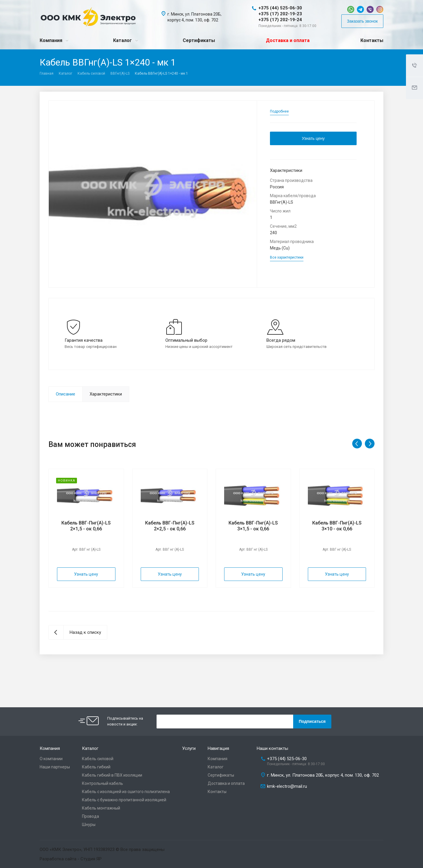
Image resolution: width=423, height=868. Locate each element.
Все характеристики (287, 257)
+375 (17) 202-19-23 (280, 14)
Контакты (372, 40)
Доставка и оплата (288, 40)
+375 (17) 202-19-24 (280, 20)
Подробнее (279, 111)
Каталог (122, 40)
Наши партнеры (55, 767)
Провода (90, 816)
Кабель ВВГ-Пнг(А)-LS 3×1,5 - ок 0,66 (253, 526)
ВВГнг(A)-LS (120, 73)
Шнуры (89, 825)
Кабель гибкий (96, 767)
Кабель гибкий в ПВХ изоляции (112, 775)
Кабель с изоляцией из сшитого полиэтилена (126, 792)
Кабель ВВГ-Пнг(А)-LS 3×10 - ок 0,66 (337, 526)
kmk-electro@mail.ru (287, 786)
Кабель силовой (91, 73)
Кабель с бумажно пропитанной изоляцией (124, 800)
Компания (51, 40)
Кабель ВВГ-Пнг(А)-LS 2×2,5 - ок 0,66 (170, 526)
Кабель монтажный (101, 808)
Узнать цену (313, 138)
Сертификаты (199, 40)
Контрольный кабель (103, 783)
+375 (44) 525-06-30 (280, 8)
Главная (47, 73)
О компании (51, 759)
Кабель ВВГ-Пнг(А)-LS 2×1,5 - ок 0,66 (86, 526)
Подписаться (312, 721)
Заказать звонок (362, 21)
